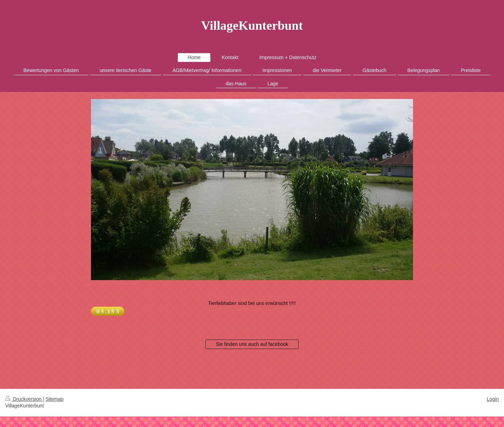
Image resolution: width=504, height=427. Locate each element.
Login (493, 399)
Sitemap (54, 399)
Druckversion (24, 399)
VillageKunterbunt (252, 26)
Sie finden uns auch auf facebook (252, 344)
